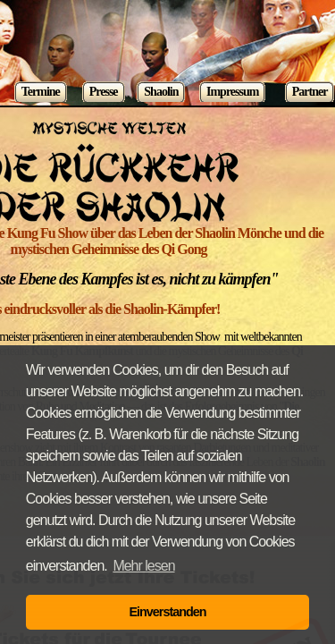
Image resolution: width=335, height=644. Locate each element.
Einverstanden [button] (167, 612)
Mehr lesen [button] (143, 566)
